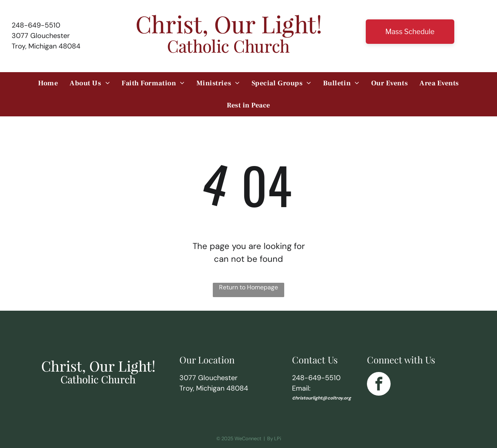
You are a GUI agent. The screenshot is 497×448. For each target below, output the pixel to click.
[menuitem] (48, 83)
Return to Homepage (248, 287)
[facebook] (379, 385)
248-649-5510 (36, 25)
